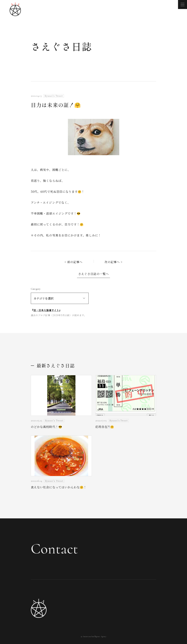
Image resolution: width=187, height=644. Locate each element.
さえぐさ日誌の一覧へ (93, 274)
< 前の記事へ (74, 262)
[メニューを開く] (183, 4)
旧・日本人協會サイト (46, 310)
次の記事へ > (113, 262)
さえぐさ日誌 (61, 46)
